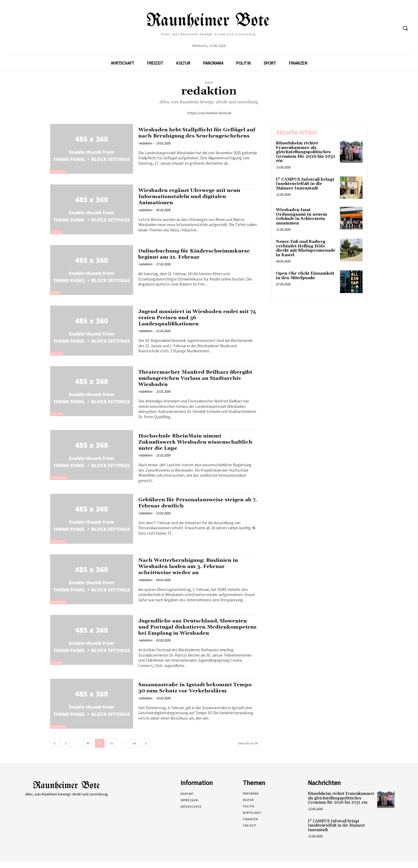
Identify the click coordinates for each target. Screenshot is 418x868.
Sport (55, 293)
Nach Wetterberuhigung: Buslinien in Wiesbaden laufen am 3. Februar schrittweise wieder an (193, 566)
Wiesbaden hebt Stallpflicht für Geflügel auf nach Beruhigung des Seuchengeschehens (197, 136)
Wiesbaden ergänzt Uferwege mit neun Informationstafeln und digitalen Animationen (194, 196)
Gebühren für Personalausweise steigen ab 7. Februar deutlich (196, 503)
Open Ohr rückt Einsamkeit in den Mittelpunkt (305, 276)
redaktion (145, 149)
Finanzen (58, 542)
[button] (405, 28)
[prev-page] (55, 749)
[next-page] (146, 749)
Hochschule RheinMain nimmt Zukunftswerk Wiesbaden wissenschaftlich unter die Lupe (185, 442)
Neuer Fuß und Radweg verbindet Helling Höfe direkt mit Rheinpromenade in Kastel (306, 248)
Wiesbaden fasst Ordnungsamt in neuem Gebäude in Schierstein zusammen (302, 217)
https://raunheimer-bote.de (209, 113)
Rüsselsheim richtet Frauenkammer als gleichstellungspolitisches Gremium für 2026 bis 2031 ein (306, 152)
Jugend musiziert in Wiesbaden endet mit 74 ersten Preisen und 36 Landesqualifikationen (193, 318)
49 (88, 749)
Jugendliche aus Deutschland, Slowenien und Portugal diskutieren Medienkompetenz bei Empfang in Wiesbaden (191, 630)
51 (111, 749)
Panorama (59, 172)
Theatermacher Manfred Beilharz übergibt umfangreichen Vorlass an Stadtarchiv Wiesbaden (190, 378)
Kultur (57, 232)
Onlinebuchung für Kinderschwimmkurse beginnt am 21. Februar (193, 257)
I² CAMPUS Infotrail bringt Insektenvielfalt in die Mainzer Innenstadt (305, 184)
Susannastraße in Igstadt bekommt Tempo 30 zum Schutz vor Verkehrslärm (197, 694)
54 (134, 749)
